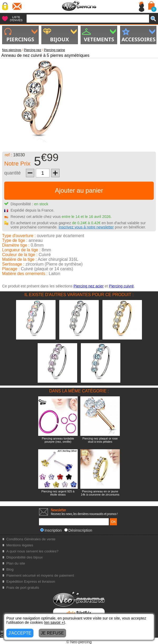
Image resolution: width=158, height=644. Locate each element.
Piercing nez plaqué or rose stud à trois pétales (100, 440)
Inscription (51, 530)
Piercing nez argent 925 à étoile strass (58, 493)
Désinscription (78, 530)
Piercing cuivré (121, 286)
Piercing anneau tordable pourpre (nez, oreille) (58, 440)
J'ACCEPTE (20, 633)
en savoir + (55, 622)
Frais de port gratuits (23, 588)
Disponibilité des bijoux (24, 557)
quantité (13, 173)
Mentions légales (20, 545)
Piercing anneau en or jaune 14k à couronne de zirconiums (100, 493)
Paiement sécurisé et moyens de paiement (40, 575)
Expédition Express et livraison (31, 581)
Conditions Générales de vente (31, 539)
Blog (10, 569)
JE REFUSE (52, 633)
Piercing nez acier (88, 286)
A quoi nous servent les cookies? (32, 551)
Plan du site (16, 563)
